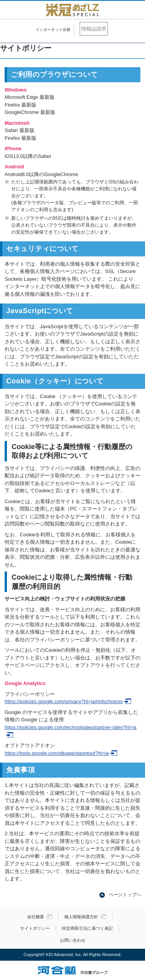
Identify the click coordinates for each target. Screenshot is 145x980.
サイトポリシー (35, 928)
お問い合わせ (73, 940)
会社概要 (40, 917)
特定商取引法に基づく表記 (87, 928)
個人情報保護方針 (85, 917)
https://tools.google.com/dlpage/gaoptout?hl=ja (61, 753)
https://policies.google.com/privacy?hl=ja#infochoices (68, 701)
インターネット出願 (53, 30)
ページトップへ (125, 895)
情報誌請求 (94, 29)
